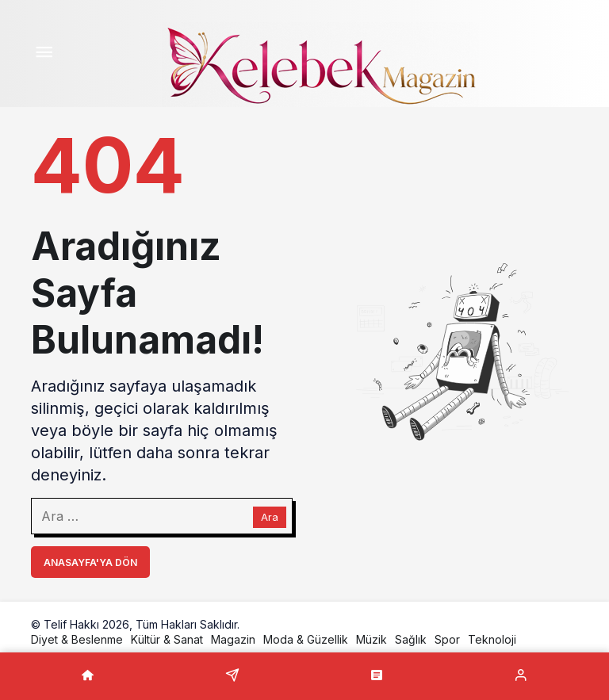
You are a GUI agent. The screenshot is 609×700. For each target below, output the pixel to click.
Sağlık (411, 639)
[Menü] (44, 54)
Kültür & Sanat (167, 639)
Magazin (233, 639)
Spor (447, 639)
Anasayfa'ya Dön (90, 562)
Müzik (372, 639)
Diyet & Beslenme (77, 639)
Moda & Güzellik (306, 639)
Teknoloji (492, 639)
